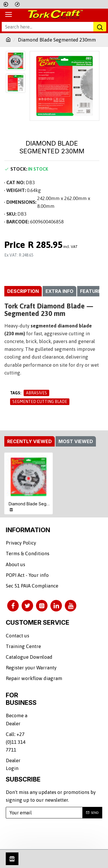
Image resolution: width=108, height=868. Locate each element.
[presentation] (50, 834)
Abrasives (36, 393)
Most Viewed (76, 441)
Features (92, 291)
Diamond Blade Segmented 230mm (30, 504)
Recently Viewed (30, 441)
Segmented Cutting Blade (40, 402)
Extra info (59, 291)
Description (23, 291)
